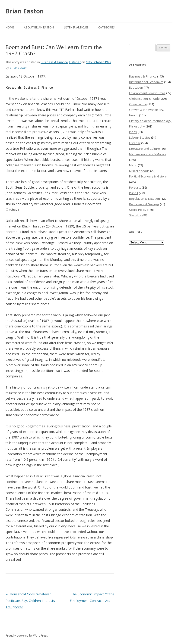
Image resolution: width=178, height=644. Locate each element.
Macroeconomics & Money (148, 154)
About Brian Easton (39, 27)
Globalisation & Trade (144, 99)
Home (10, 27)
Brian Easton (25, 11)
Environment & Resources (147, 93)
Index (133, 132)
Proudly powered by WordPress (27, 636)
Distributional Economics (146, 82)
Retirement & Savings (144, 204)
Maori (133, 165)
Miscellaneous (139, 171)
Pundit (134, 193)
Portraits (135, 187)
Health (134, 115)
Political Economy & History (148, 176)
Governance (138, 104)
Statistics (135, 215)
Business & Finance (54, 62)
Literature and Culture (145, 149)
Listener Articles (76, 27)
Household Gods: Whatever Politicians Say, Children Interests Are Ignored (30, 601)
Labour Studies (140, 137)
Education (136, 87)
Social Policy (138, 210)
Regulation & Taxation (145, 199)
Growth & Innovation (144, 110)
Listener (75, 62)
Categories (106, 27)
